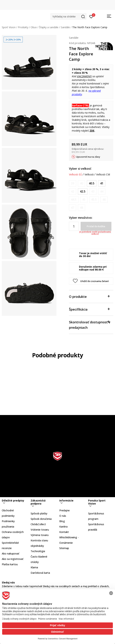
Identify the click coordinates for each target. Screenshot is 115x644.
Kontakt (64, 532)
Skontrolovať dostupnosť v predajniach (90, 325)
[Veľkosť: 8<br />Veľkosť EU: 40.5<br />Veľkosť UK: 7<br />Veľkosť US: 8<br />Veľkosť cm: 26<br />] (92, 183)
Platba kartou (10, 564)
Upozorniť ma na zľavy (88, 157)
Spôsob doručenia (41, 519)
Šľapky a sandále (49, 27)
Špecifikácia (89, 309)
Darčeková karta (40, 573)
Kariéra (63, 527)
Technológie (38, 551)
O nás (63, 516)
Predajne (64, 510)
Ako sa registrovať (13, 559)
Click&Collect (38, 524)
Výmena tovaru (40, 535)
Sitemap (64, 548)
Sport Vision (9, 27)
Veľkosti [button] (89, 175)
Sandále (65, 27)
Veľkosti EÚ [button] (76, 175)
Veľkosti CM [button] (103, 175)
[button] (68, 16)
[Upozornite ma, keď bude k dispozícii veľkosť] (73, 183)
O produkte (89, 296)
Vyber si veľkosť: (80, 169)
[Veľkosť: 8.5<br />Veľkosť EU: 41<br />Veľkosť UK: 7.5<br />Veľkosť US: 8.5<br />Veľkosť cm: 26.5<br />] (102, 183)
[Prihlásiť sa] (91, 16)
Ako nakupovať (10, 554)
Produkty (23, 27)
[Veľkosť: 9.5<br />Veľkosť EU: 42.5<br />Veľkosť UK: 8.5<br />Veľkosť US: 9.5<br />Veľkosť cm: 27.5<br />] (83, 192)
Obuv (34, 27)
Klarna (34, 567)
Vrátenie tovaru (40, 530)
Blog (62, 521)
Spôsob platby (39, 513)
